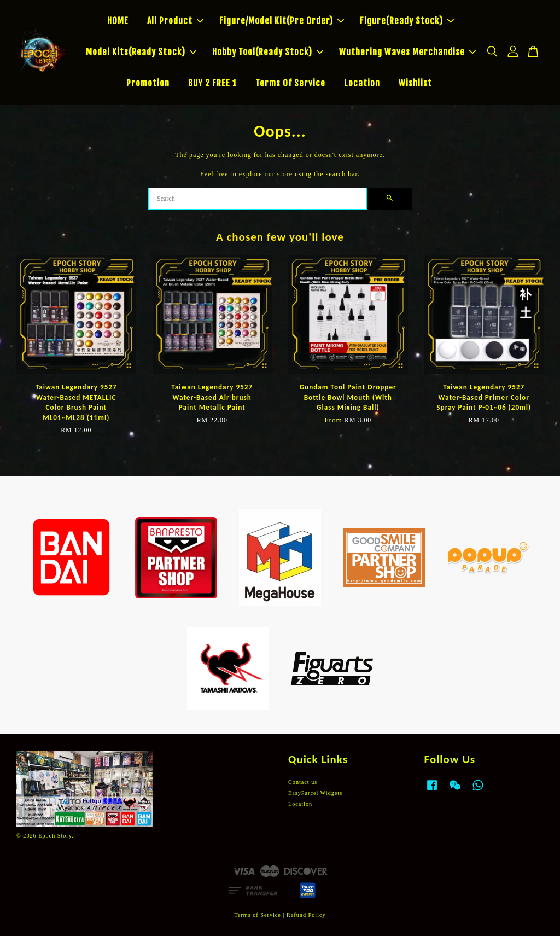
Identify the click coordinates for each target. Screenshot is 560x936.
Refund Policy (306, 915)
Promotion (148, 83)
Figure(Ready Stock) (407, 21)
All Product (175, 21)
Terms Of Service (290, 83)
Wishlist (415, 83)
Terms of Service (257, 915)
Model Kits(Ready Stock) (141, 52)
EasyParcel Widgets (315, 793)
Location (362, 83)
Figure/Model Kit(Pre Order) (282, 21)
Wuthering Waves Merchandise (407, 52)
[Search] (258, 199)
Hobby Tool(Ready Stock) (268, 52)
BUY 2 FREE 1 (212, 83)
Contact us (303, 782)
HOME (118, 21)
